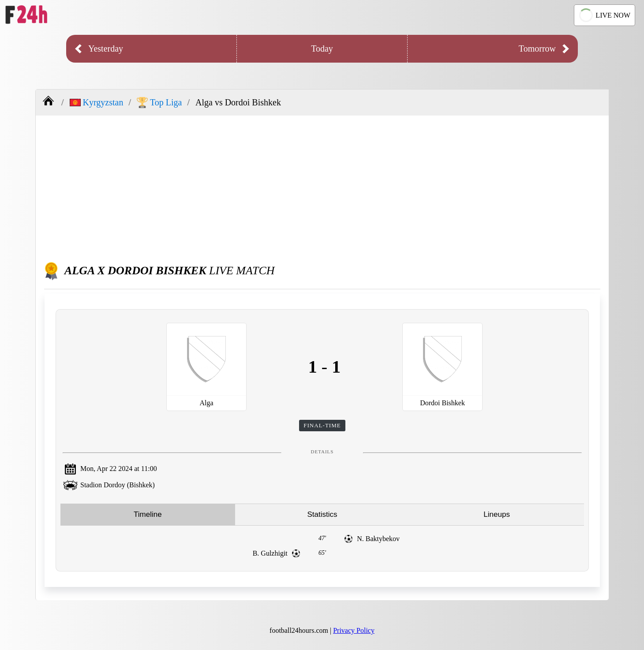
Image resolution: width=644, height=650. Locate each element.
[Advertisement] (322, 186)
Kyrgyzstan (97, 102)
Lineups (497, 514)
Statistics (322, 514)
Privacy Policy (354, 630)
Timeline (148, 514)
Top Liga (159, 103)
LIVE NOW (604, 15)
